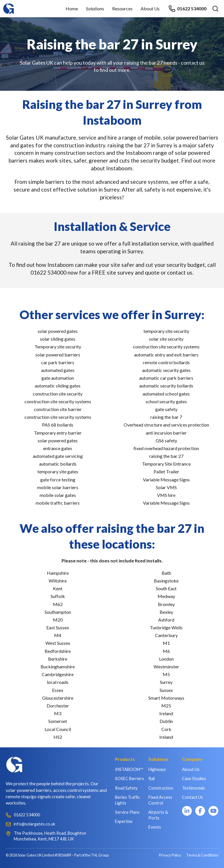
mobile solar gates (58, 495)
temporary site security (166, 331)
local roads (58, 682)
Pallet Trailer (166, 471)
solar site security (166, 339)
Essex (58, 690)
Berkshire (58, 659)
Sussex (166, 690)
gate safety (166, 409)
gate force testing (58, 480)
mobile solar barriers (58, 487)
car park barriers (58, 362)
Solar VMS (166, 487)
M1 (166, 643)
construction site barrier (58, 409)
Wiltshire (58, 581)
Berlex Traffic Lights (128, 800)
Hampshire (58, 573)
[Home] (9, 6)
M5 (166, 674)
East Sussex (58, 627)
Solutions (95, 8)
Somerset (58, 721)
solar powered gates (58, 331)
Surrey (166, 682)
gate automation (58, 378)
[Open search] (215, 9)
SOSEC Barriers (130, 779)
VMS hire (166, 495)
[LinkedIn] (187, 811)
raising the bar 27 (166, 456)
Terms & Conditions (202, 855)
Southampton (58, 612)
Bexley (166, 612)
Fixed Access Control (160, 800)
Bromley (166, 604)
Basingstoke (166, 581)
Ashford (166, 620)
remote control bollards (166, 362)
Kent (58, 588)
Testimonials (194, 788)
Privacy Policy (170, 855)
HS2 (58, 737)
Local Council (58, 729)
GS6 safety (166, 440)
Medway (166, 596)
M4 (58, 635)
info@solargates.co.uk (35, 824)
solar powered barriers (58, 355)
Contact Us (193, 797)
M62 (58, 604)
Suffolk (58, 596)
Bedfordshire (58, 651)
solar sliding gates (58, 339)
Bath (166, 573)
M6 (166, 651)
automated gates (58, 370)
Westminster (166, 667)
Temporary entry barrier (58, 433)
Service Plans (127, 812)
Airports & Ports (158, 815)
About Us (150, 8)
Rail (152, 779)
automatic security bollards (166, 386)
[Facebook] (200, 811)
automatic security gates (166, 370)
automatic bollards (58, 464)
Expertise (124, 821)
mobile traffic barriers (58, 503)
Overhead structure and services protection (166, 425)
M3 (58, 713)
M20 (58, 620)
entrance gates (58, 448)
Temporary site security (58, 347)
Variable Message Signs (166, 480)
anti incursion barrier (166, 433)
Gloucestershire (58, 698)
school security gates (166, 401)
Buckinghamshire (58, 667)
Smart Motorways (166, 698)
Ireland (166, 713)
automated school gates (166, 394)
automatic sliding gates (58, 386)
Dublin (166, 721)
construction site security (58, 394)
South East (166, 588)
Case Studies (194, 779)
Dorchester (58, 706)
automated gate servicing (58, 456)
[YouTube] (213, 811)
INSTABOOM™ (129, 769)
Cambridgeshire (58, 674)
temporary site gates (58, 471)
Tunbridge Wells (166, 627)
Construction (161, 788)
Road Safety (126, 788)
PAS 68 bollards (58, 425)
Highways (157, 769)
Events (155, 827)
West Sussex (58, 643)
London (166, 659)
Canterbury (166, 635)
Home (72, 8)
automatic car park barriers (166, 378)
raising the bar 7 (166, 417)
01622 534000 (187, 9)
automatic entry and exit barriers (166, 355)
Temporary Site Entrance (166, 464)
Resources (122, 8)
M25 (166, 706)
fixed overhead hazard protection (166, 448)
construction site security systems (58, 401)
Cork (166, 729)
